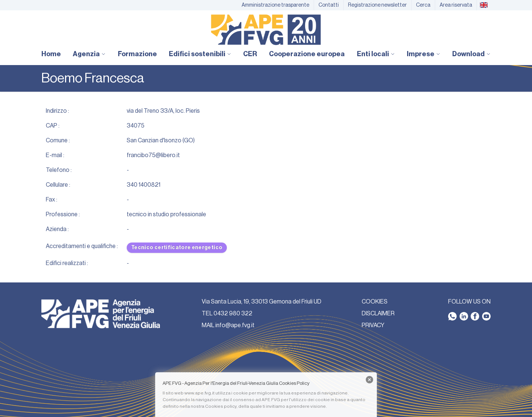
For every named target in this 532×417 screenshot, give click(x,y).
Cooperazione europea (307, 54)
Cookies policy (221, 406)
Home (51, 54)
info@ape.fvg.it (235, 325)
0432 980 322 (233, 313)
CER (250, 54)
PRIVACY (373, 325)
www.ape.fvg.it (199, 393)
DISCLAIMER (378, 313)
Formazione (137, 54)
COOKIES (375, 302)
